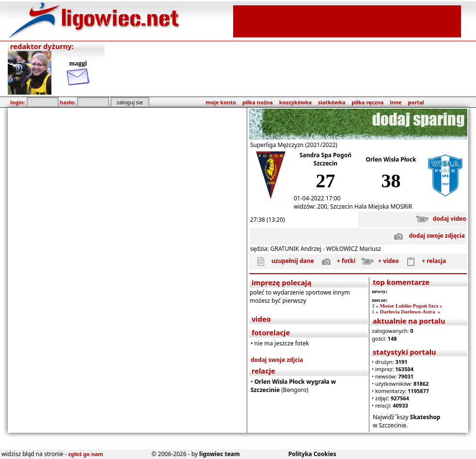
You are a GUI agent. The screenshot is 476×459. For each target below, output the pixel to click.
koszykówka (295, 102)
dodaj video (439, 219)
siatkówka (332, 102)
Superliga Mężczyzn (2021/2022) (294, 145)
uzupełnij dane (282, 261)
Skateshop (425, 417)
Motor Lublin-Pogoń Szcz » (411, 306)
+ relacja (423, 261)
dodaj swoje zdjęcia (426, 236)
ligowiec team (220, 454)
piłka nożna (258, 102)
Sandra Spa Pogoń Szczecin (325, 159)
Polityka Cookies (312, 454)
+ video (378, 261)
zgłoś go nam (86, 454)
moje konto (221, 102)
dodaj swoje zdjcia (277, 360)
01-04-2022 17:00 (317, 198)
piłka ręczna (368, 102)
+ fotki (335, 261)
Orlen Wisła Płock (391, 159)
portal (416, 102)
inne (396, 102)
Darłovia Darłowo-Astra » (410, 311)
